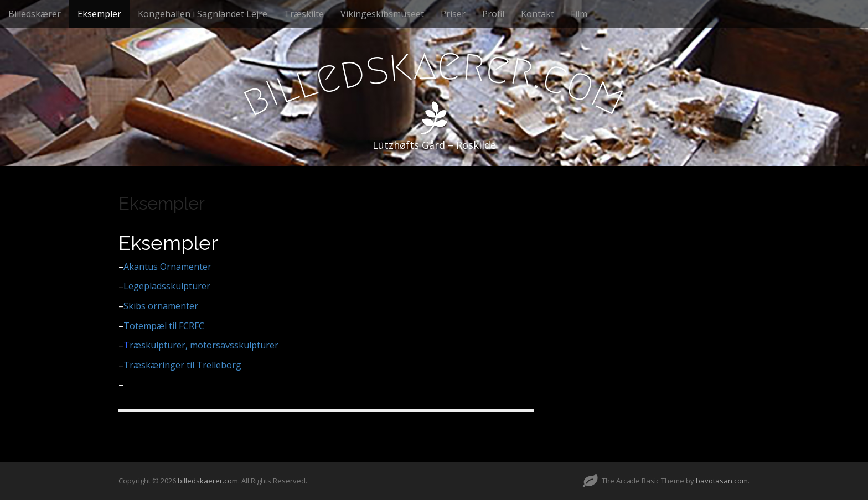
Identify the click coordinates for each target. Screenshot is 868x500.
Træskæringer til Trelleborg (180, 365)
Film (579, 14)
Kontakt (538, 14)
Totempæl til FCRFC (164, 326)
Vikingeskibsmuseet (382, 14)
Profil (493, 14)
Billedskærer (35, 14)
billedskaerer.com (208, 481)
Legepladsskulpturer (164, 286)
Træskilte (304, 14)
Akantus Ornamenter (167, 267)
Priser (453, 14)
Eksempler (99, 14)
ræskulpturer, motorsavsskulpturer (204, 345)
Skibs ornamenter (158, 306)
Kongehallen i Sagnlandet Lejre (203, 14)
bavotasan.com (722, 481)
